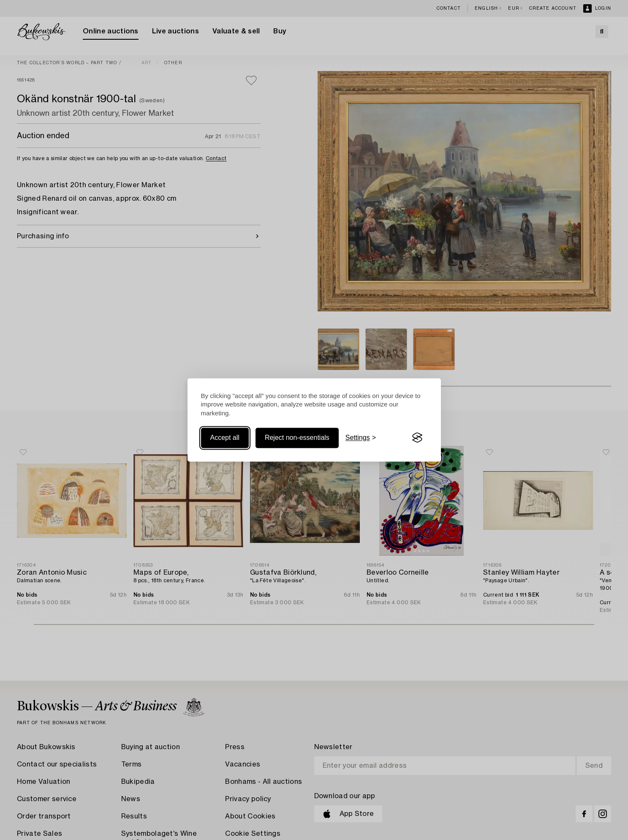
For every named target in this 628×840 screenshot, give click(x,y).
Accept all (225, 438)
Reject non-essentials (297, 438)
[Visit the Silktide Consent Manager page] (417, 438)
